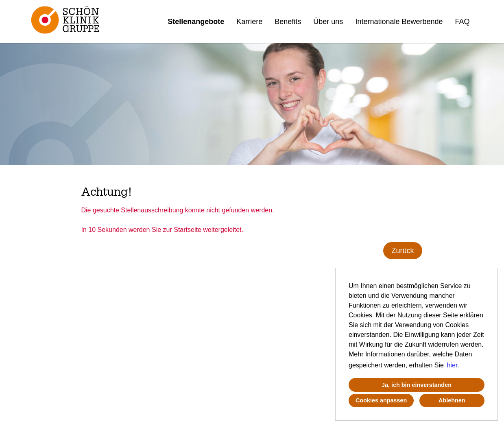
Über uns (328, 22)
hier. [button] (453, 365)
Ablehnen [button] (452, 400)
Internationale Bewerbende (399, 22)
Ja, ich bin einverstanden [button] (417, 385)
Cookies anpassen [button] (381, 400)
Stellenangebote (196, 22)
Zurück (403, 251)
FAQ (463, 22)
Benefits (288, 22)
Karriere (249, 22)
